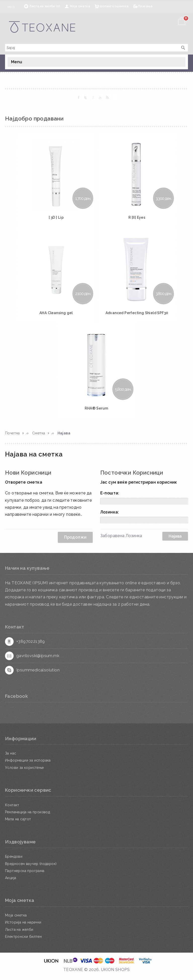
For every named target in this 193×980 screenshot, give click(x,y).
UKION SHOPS (115, 974)
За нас (11, 758)
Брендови (14, 861)
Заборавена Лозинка (121, 540)
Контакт (12, 809)
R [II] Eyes (138, 219)
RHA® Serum (97, 413)
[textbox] (91, 48)
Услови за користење (25, 772)
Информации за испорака (28, 765)
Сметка (39, 437)
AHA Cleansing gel (55, 316)
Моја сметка (80, 6)
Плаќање (146, 6)
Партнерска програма (25, 875)
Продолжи (75, 541)
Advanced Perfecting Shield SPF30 (137, 316)
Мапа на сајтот (18, 823)
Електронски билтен (23, 941)
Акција (11, 882)
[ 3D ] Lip (55, 219)
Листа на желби (19, 934)
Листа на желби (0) (45, 6)
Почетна (12, 437)
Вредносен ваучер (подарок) (31, 868)
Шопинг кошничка (114, 6)
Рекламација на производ (28, 816)
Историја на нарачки (23, 927)
